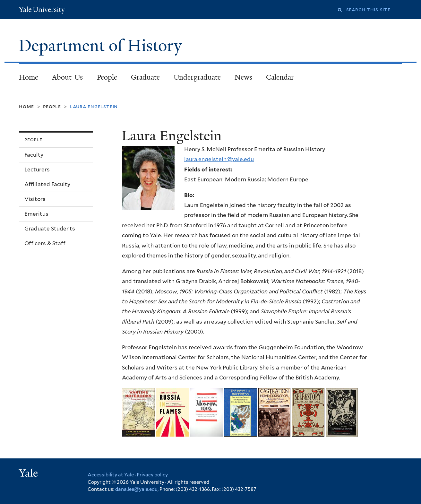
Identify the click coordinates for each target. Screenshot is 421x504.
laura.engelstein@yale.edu (219, 159)
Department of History (102, 46)
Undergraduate (197, 77)
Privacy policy (152, 475)
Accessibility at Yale (111, 475)
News (243, 77)
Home (29, 77)
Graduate (145, 77)
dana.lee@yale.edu (136, 489)
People (107, 77)
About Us (68, 77)
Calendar (280, 77)
